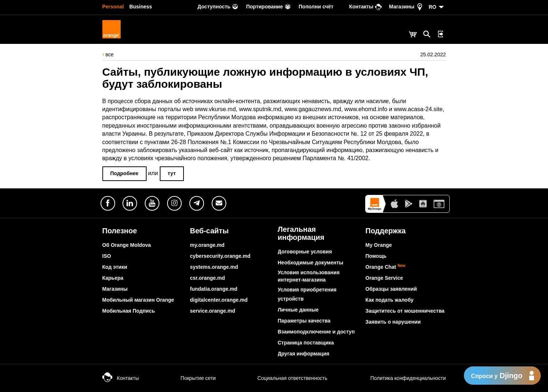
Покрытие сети (191, 378)
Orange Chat (386, 267)
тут (172, 173)
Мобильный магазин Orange (138, 300)
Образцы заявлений (391, 289)
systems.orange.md (214, 267)
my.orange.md (207, 245)
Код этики (115, 267)
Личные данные (298, 310)
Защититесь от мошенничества (405, 311)
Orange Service (384, 278)
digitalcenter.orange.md (219, 300)
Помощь (376, 256)
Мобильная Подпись (129, 311)
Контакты (121, 378)
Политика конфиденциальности (400, 378)
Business (141, 7)
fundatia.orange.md (214, 289)
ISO (107, 256)
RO (433, 7)
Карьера (113, 278)
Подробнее (124, 173)
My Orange (379, 245)
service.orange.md (213, 311)
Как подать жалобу (390, 300)
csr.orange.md (208, 278)
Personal (113, 7)
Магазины (115, 289)
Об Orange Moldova (127, 245)
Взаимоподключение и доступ (316, 332)
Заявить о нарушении (393, 322)
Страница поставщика (306, 343)
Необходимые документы (311, 263)
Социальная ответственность (285, 378)
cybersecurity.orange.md (220, 256)
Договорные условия (305, 252)
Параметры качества (304, 321)
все (108, 54)
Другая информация (304, 354)
